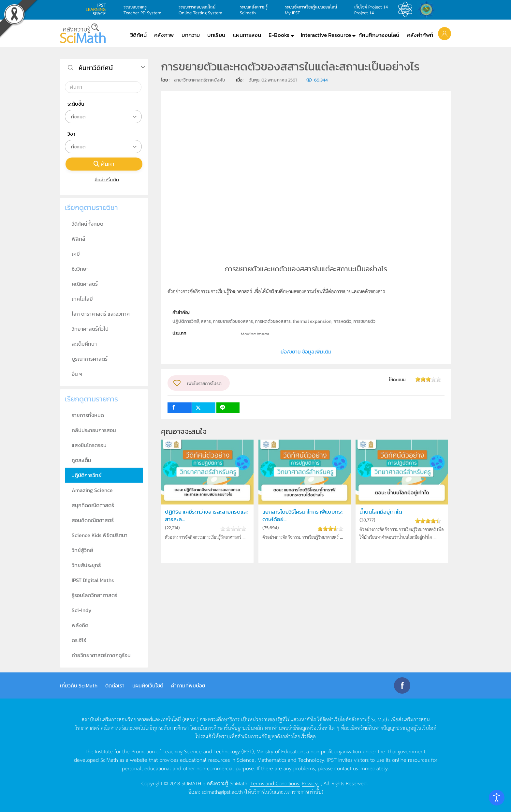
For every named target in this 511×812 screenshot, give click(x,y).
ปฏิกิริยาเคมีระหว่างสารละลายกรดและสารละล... (207, 516)
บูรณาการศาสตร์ (90, 359)
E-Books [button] (279, 35)
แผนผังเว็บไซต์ (148, 685)
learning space (98, 9)
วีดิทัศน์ (139, 35)
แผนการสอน (247, 35)
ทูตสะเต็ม (81, 460)
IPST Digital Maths (93, 580)
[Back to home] (83, 33)
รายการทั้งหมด (88, 415)
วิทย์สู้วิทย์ (82, 550)
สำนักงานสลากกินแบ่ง (428, 9)
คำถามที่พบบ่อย (188, 685)
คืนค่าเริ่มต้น (104, 180)
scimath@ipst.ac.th (222, 791)
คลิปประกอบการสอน (94, 430)
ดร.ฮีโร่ (79, 640)
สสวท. (407, 9)
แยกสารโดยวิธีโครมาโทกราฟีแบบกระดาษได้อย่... (303, 516)
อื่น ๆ (77, 374)
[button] (445, 33)
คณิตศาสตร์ (85, 284)
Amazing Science (92, 490)
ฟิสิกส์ (79, 239)
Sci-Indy (82, 610)
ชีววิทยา (80, 269)
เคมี (76, 254)
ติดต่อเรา (115, 685)
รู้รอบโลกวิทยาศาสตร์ (95, 595)
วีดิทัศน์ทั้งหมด (88, 224)
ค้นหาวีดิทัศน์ (96, 68)
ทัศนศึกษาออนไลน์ (379, 35)
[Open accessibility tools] (497, 798)
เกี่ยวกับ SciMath (79, 685)
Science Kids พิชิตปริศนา (100, 535)
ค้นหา (104, 164)
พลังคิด (80, 625)
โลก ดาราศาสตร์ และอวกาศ (101, 314)
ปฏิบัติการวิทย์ (87, 475)
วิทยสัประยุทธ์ (86, 565)
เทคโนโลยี (82, 299)
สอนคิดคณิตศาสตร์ (93, 520)
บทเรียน (216, 35)
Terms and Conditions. (275, 783)
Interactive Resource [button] (326, 35)
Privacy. (310, 783)
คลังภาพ (164, 35)
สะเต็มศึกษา (84, 344)
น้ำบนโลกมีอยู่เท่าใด (381, 512)
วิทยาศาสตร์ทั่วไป (90, 329)
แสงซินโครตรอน (89, 445)
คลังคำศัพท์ (420, 35)
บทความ (191, 35)
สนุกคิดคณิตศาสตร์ (93, 505)
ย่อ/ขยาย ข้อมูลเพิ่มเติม (306, 352)
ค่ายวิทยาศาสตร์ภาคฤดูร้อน (101, 655)
